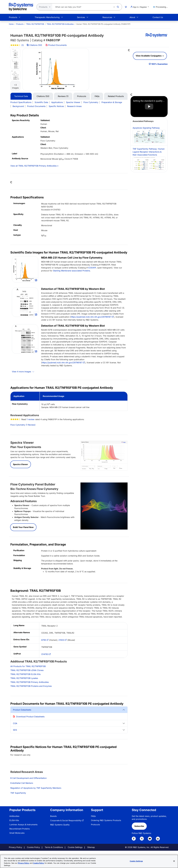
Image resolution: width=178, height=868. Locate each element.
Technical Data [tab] (21, 96)
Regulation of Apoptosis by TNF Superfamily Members (36, 788)
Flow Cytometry (91, 102)
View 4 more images (22, 372)
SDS (15, 730)
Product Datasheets (22, 710)
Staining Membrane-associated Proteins (72, 271)
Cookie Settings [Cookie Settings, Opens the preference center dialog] (136, 861)
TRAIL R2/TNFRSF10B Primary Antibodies (30, 682)
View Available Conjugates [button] (149, 56)
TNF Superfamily (18, 793)
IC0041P (92, 268)
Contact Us (158, 17)
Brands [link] (53, 816)
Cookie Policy (33, 847)
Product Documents (56, 45)
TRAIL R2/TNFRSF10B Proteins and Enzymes (31, 686)
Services (81, 17)
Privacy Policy (16, 847)
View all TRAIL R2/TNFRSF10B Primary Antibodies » (34, 166)
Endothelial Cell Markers (22, 783)
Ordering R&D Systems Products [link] (106, 820)
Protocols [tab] (82, 96)
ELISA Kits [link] (14, 820)
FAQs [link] (93, 816)
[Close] (174, 861)
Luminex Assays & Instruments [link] (23, 825)
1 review (31, 419)
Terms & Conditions (54, 847)
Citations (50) (35, 45)
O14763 (45, 654)
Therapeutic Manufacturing (47, 17)
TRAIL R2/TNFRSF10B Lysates (24, 678)
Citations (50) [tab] (43, 96)
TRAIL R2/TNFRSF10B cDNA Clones (27, 670)
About (132, 17)
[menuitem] (11, 24)
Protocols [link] (95, 825)
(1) (17, 45)
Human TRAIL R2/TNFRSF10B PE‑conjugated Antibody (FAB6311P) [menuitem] (103, 24)
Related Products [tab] (116, 96)
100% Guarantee (159, 64)
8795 (44, 640)
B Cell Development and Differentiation (28, 778)
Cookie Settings (75, 847)
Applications (57, 102)
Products (13, 17)
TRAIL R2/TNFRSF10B (35, 24)
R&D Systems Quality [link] (60, 825)
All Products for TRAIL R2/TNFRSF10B (28, 666)
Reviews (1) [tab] (63, 96)
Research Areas (74, 106)
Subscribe (139, 826)
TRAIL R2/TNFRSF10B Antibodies (60, 24)
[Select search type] (44, 7)
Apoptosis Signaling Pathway (149, 135)
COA (15, 723)
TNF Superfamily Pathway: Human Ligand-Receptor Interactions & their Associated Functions (149, 159)
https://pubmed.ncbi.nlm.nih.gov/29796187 (91, 317)
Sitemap (91, 847)
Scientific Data (41, 102)
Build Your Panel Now (23, 527)
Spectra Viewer (73, 102)
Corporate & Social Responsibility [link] (66, 820)
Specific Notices (56, 106)
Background (18, 106)
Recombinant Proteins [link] (20, 829)
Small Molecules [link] (17, 833)
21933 (61, 640)
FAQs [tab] (97, 96)
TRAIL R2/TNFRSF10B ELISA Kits (25, 674)
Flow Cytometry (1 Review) (23, 425)
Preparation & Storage (112, 102)
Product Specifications (21, 102)
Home (11, 24)
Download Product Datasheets (30, 717)
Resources (107, 17)
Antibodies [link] (14, 816)
